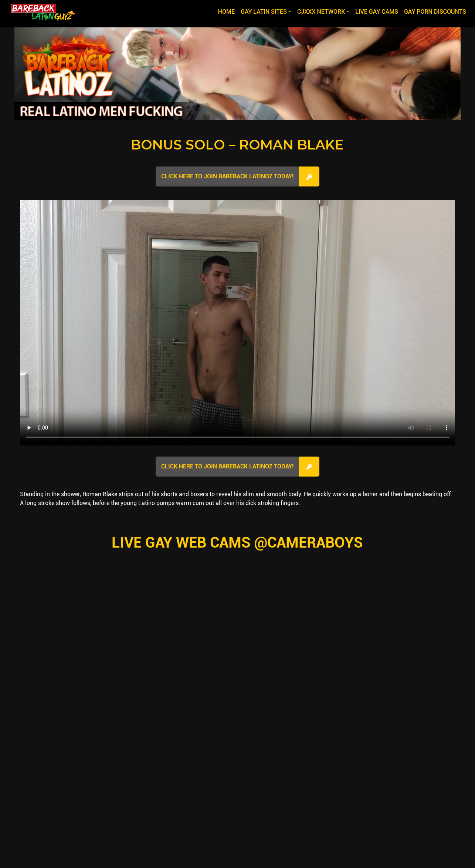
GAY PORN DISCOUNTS (435, 12)
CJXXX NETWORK (321, 12)
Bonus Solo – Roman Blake (237, 145)
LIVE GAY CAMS (377, 12)
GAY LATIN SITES (264, 12)
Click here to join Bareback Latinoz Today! (227, 176)
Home (228, 11)
